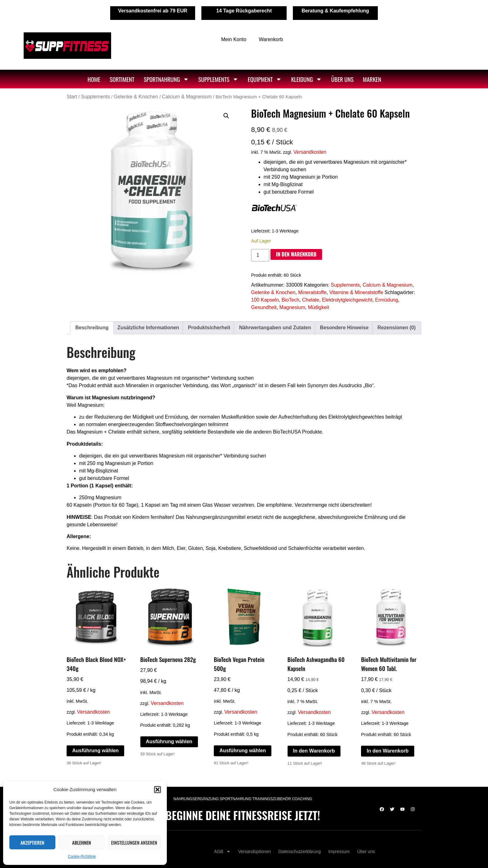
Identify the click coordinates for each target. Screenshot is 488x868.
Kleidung (306, 79)
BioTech (291, 300)
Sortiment (122, 79)
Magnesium (292, 307)
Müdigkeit (318, 307)
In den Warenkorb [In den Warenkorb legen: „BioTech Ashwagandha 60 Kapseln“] (314, 751)
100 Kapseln (265, 300)
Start (72, 97)
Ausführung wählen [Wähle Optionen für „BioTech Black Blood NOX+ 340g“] (95, 751)
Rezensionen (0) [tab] (397, 328)
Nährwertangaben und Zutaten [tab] (275, 328)
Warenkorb (271, 39)
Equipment (265, 79)
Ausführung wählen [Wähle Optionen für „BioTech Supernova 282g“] (169, 741)
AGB (223, 852)
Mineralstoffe (312, 292)
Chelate (310, 300)
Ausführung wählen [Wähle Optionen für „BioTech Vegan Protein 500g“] (243, 751)
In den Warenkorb (296, 254)
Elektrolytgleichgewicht (347, 300)
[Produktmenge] (260, 255)
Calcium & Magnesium (187, 97)
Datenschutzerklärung (299, 852)
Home (94, 79)
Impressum (339, 852)
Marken (372, 79)
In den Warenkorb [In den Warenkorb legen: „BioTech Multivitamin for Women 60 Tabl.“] (388, 751)
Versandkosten (310, 152)
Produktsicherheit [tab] (209, 328)
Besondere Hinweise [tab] (344, 328)
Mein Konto (234, 39)
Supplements (218, 79)
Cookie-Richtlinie (82, 856)
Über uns (342, 79)
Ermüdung (387, 300)
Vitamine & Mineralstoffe (356, 292)
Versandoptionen (254, 852)
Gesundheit (264, 307)
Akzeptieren (33, 842)
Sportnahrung (166, 79)
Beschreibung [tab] (92, 328)
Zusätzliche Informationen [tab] (148, 328)
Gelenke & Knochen (136, 97)
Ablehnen (82, 842)
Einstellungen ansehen (134, 842)
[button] (157, 790)
